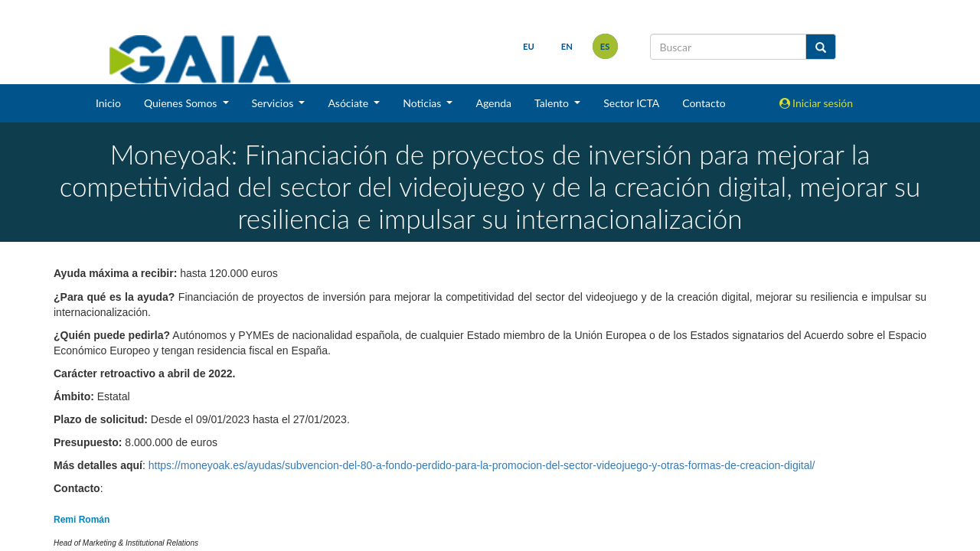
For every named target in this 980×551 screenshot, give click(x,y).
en (567, 46)
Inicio (108, 103)
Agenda (493, 103)
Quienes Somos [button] (182, 103)
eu (529, 46)
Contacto (704, 103)
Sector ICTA (631, 103)
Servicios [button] (274, 103)
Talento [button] (553, 103)
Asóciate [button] (349, 103)
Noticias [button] (423, 103)
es (605, 46)
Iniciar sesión (817, 103)
